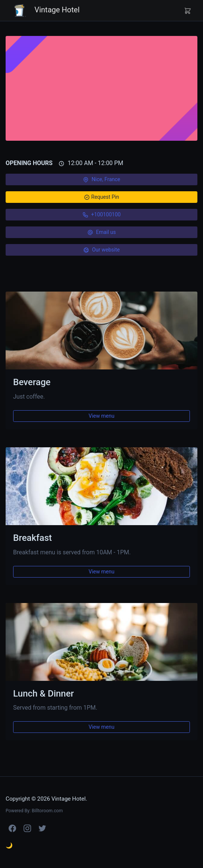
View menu (102, 416)
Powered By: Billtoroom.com (34, 811)
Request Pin (101, 197)
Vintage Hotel (46, 10)
